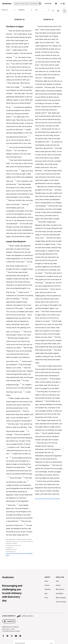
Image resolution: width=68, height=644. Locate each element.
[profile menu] (63, 4)
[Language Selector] (56, 4)
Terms (13, 629)
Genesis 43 (8, 10)
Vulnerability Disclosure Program (11, 631)
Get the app (48, 3)
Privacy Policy (6, 629)
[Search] (25, 4)
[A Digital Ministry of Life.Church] (34, 615)
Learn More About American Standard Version (47, 499)
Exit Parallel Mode (64, 11)
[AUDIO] (53, 11)
